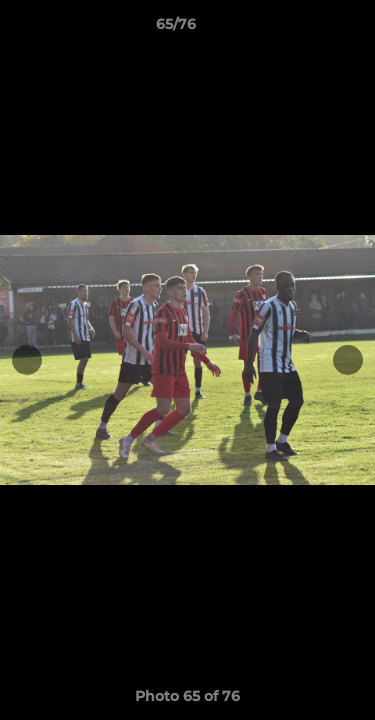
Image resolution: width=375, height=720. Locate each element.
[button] (303, 29)
